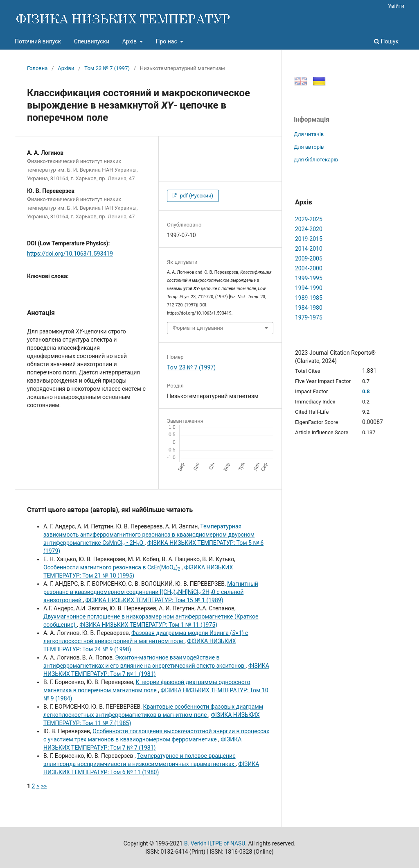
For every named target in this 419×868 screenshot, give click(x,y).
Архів (130, 41)
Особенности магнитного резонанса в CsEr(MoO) (113, 567)
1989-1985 (309, 298)
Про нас (167, 41)
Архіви (66, 68)
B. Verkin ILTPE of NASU (215, 843)
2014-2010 (309, 249)
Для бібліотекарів (316, 160)
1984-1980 (309, 308)
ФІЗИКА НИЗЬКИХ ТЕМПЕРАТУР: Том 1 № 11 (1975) (148, 625)
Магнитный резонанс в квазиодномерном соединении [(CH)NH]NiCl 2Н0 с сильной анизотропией (151, 592)
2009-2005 (309, 258)
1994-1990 (309, 288)
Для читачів (309, 134)
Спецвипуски (92, 41)
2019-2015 (309, 239)
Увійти (396, 6)
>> (44, 786)
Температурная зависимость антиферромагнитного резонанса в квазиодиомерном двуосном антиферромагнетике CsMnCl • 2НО (149, 535)
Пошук (386, 41)
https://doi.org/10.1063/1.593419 (70, 254)
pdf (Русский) (196, 196)
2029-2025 (309, 219)
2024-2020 (309, 229)
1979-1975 (309, 317)
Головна (37, 68)
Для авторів (309, 147)
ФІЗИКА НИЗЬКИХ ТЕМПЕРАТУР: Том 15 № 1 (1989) (154, 600)
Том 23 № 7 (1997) (107, 68)
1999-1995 (309, 278)
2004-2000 (309, 268)
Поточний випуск (38, 41)
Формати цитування (198, 328)
